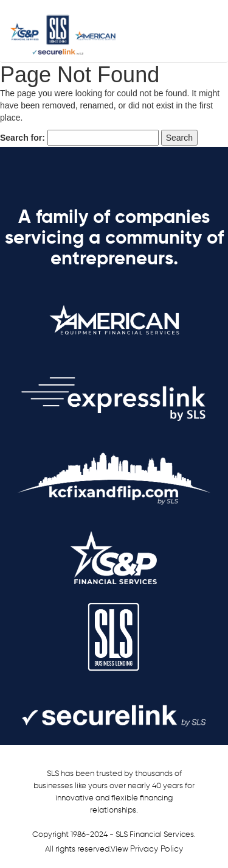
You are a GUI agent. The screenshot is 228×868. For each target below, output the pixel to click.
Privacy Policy (157, 849)
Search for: (22, 138)
